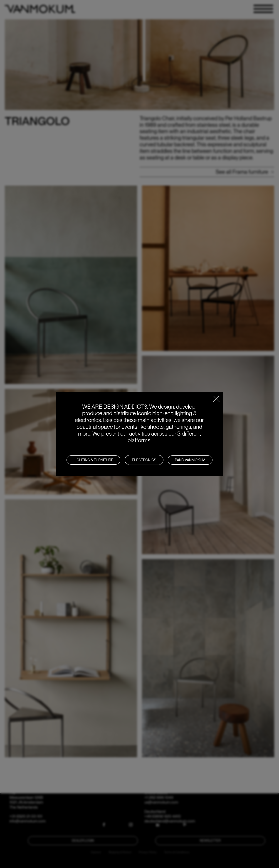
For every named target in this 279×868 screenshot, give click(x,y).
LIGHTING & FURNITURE (93, 460)
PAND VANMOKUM (190, 460)
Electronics (144, 460)
